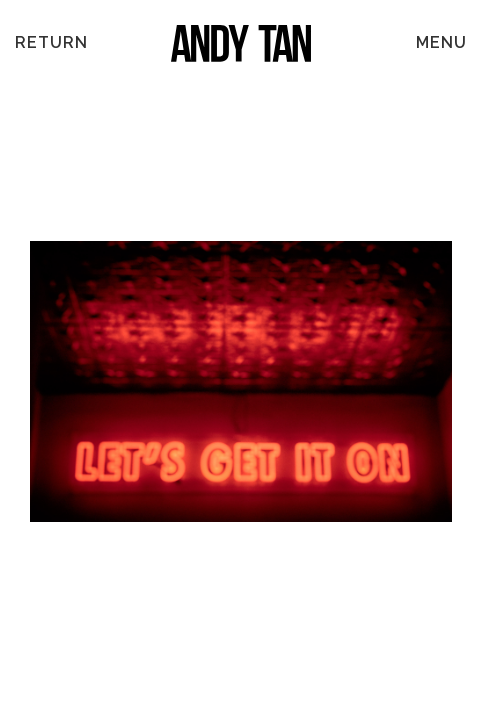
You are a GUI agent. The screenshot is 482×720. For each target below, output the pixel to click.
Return (51, 42)
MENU (441, 42)
